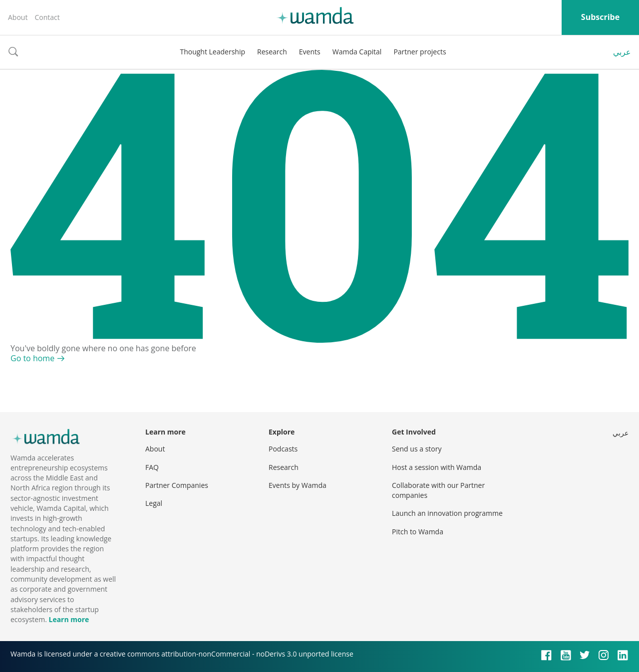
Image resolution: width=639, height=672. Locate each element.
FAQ (152, 467)
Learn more (69, 619)
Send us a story (417, 449)
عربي (622, 52)
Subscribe (600, 17)
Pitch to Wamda (418, 532)
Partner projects (420, 52)
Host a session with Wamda (437, 467)
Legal (154, 503)
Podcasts (283, 449)
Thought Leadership (212, 52)
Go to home (32, 358)
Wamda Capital (357, 52)
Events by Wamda (298, 485)
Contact (47, 17)
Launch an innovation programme (447, 513)
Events (310, 52)
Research (272, 52)
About (18, 17)
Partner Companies (177, 485)
